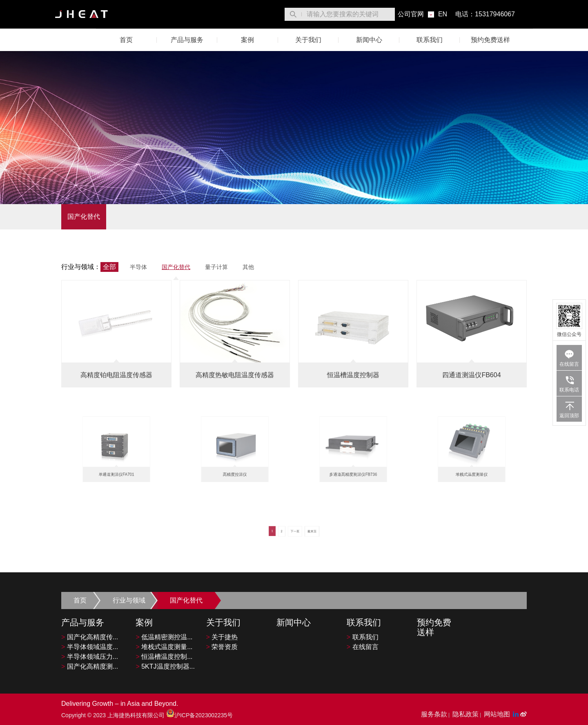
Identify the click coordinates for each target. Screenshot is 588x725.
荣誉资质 (222, 647)
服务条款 (434, 714)
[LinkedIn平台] (517, 714)
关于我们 (308, 40)
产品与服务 (187, 40)
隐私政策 (465, 714)
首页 (126, 40)
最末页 (303, 534)
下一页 (295, 534)
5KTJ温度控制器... (165, 666)
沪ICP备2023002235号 (199, 715)
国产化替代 (84, 217)
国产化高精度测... (90, 666)
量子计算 (216, 267)
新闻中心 (369, 40)
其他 (248, 267)
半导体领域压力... (90, 657)
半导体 (138, 267)
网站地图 (497, 714)
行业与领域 (129, 600)
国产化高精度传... (90, 637)
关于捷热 (222, 637)
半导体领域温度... (90, 647)
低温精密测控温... (164, 637)
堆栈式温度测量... (164, 647)
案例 (247, 40)
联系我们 (430, 40)
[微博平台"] (523, 714)
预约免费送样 (490, 40)
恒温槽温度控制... (164, 657)
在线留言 (363, 647)
